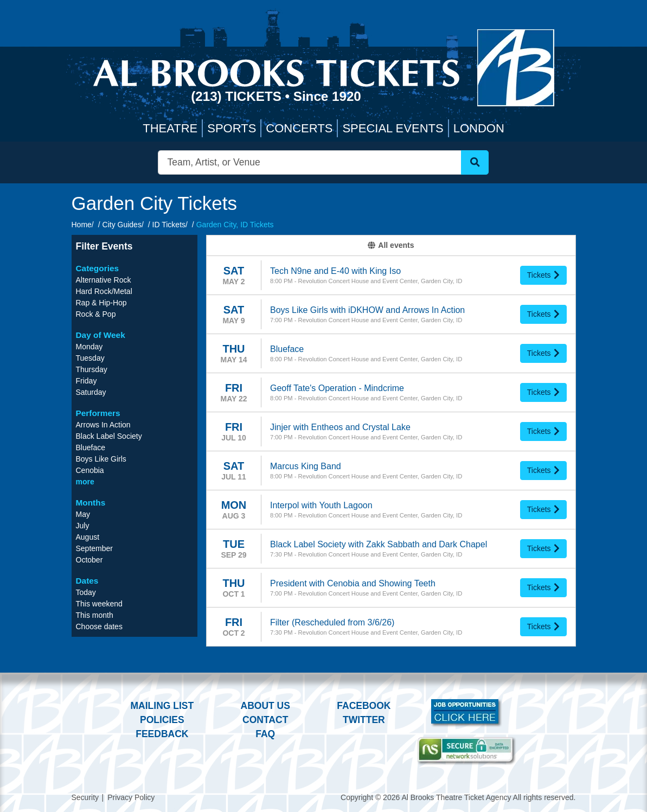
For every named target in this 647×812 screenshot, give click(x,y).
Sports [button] (232, 128)
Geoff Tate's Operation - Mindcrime (337, 388)
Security (85, 797)
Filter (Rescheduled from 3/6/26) (332, 622)
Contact (265, 720)
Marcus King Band (306, 466)
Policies (162, 720)
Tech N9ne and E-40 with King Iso (335, 271)
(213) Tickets (238, 96)
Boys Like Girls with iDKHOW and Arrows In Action (367, 310)
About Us (265, 706)
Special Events (393, 128)
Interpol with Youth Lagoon (321, 505)
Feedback (162, 734)
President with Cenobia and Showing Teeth (353, 583)
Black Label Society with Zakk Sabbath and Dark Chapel (379, 544)
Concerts (299, 128)
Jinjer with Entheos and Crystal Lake (340, 427)
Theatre (170, 128)
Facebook (364, 706)
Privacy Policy (131, 797)
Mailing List (162, 706)
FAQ (265, 734)
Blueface (287, 349)
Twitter (364, 720)
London (479, 128)
